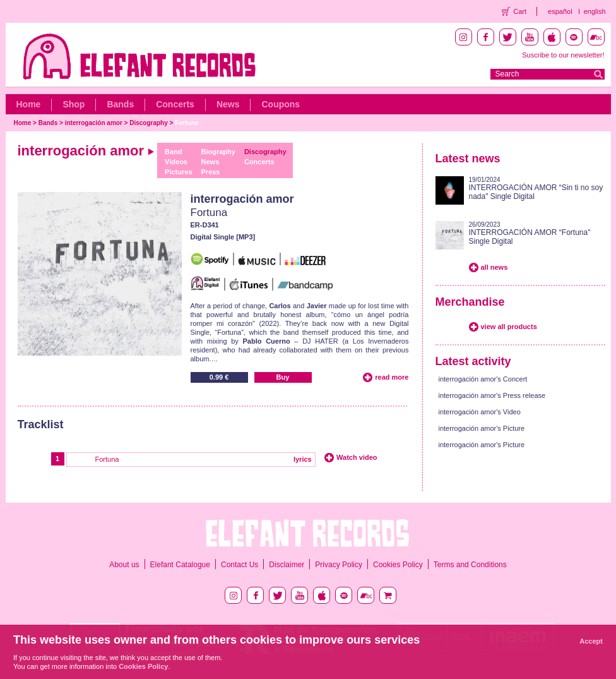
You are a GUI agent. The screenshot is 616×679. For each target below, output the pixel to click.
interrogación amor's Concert (483, 379)
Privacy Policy (339, 565)
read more (392, 377)
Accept (591, 641)
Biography (218, 152)
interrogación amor (94, 123)
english (595, 11)
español (560, 11)
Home (29, 104)
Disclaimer (287, 565)
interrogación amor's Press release (492, 395)
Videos (176, 162)
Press (211, 172)
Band (174, 152)
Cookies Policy (398, 565)
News (228, 104)
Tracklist (41, 424)
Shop (74, 104)
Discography (149, 123)
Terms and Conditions (470, 565)
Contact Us (240, 565)
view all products (509, 327)
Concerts (175, 104)
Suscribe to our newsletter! (563, 55)
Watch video (357, 457)
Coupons (281, 104)
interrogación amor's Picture (482, 428)
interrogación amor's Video (480, 412)
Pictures (178, 172)
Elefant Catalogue (180, 565)
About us (124, 565)
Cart (520, 11)
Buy (283, 377)
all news (495, 267)
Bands (120, 104)
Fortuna (187, 123)
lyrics (303, 459)
